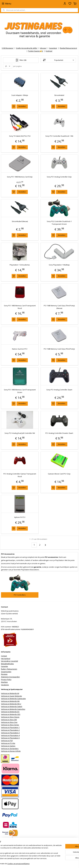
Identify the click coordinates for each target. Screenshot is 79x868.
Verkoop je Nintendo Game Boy (13, 709)
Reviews (4, 674)
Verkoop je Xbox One (9, 722)
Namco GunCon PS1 (20, 349)
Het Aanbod (6, 659)
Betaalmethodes (7, 664)
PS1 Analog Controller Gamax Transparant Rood (20, 475)
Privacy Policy (6, 679)
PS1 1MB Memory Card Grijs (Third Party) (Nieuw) (59, 307)
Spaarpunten (6, 672)
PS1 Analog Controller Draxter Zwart (59, 433)
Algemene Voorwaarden (10, 677)
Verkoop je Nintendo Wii (10, 701)
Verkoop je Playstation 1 (10, 727)
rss (53, 863)
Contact (4, 656)
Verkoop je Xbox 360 (9, 720)
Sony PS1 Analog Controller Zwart (59, 390)
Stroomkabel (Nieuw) (20, 221)
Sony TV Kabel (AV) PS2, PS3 (20, 136)
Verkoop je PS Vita (8, 743)
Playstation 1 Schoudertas (20, 265)
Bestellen (22, 106)
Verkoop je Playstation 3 (10, 733)
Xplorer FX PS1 (20, 517)
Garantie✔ (53, 48)
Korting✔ (49, 51)
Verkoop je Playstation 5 (10, 738)
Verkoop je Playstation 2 (10, 730)
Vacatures (5, 685)
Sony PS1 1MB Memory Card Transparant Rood (20, 307)
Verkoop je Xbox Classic (10, 717)
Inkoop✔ (43, 48)
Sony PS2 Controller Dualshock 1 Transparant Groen (59, 223)
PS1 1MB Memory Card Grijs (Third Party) (59, 349)
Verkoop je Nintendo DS (10, 712)
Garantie (4, 666)
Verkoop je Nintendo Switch (12, 706)
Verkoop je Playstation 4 (10, 735)
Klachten (4, 682)
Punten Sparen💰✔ (36, 51)
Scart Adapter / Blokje (20, 95)
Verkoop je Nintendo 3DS (11, 714)
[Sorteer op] (58, 60)
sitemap (47, 863)
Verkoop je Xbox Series (10, 725)
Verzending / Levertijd (9, 661)
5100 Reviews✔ (8, 48)
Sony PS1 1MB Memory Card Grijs (20, 177)
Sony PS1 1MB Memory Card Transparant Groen (20, 391)
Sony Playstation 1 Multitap (59, 265)
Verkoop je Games (8, 746)
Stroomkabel (59, 95)
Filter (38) (21, 60)
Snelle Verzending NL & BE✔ (27, 48)
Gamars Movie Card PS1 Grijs (59, 474)
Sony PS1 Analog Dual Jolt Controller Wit (20, 433)
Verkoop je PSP (7, 741)
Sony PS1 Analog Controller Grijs (59, 177)
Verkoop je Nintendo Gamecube (13, 699)
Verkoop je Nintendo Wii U (11, 704)
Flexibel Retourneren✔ (68, 48)
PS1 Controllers (20, 595)
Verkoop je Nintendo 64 (10, 693)
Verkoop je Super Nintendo (11, 696)
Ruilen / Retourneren (9, 669)
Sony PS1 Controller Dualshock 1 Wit (59, 136)
